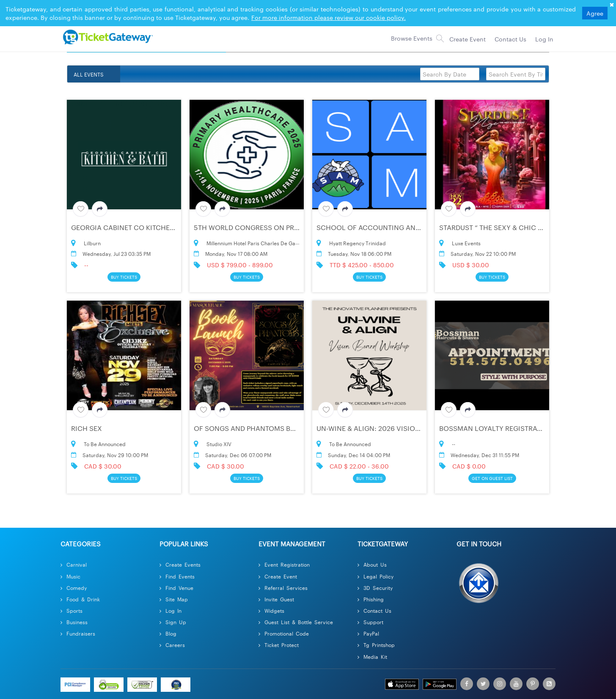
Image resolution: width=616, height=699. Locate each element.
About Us (372, 564)
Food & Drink (80, 599)
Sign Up (173, 622)
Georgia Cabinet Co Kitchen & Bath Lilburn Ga (156, 227)
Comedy (74, 588)
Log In (170, 610)
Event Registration (284, 564)
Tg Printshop (376, 645)
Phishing (371, 599)
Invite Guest (276, 599)
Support (370, 622)
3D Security (375, 588)
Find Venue (176, 588)
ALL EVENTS (89, 74)
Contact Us (374, 610)
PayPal (368, 633)
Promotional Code (284, 633)
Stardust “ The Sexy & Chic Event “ (501, 227)
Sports (71, 610)
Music (70, 576)
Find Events (177, 576)
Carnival (74, 564)
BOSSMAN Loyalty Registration (496, 428)
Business (74, 622)
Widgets (271, 610)
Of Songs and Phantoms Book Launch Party (276, 428)
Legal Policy (375, 576)
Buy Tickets (124, 277)
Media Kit (372, 657)
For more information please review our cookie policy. (329, 17)
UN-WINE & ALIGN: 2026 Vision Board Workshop (401, 428)
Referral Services (283, 588)
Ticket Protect (279, 645)
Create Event (278, 576)
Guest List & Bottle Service (296, 622)
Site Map (174, 599)
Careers (172, 645)
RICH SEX (87, 428)
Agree (595, 13)
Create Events (180, 564)
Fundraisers (78, 633)
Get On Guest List (492, 478)
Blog (168, 633)
